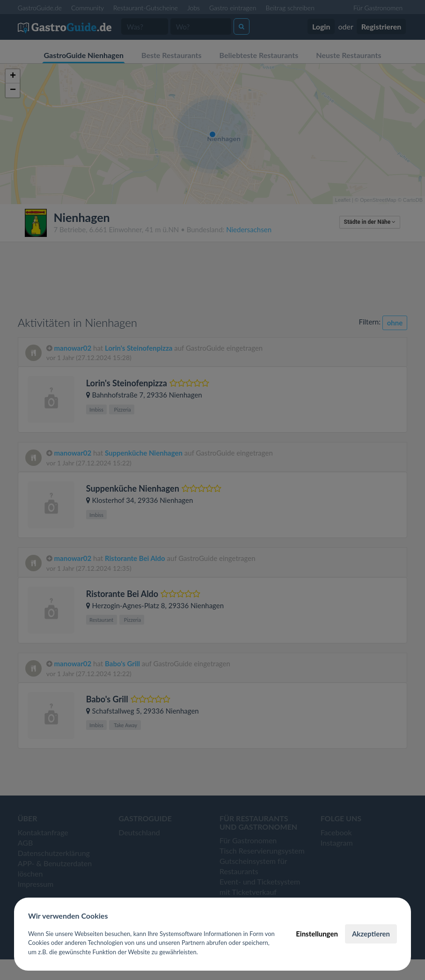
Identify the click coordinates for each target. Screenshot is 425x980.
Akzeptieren (371, 934)
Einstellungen (317, 934)
